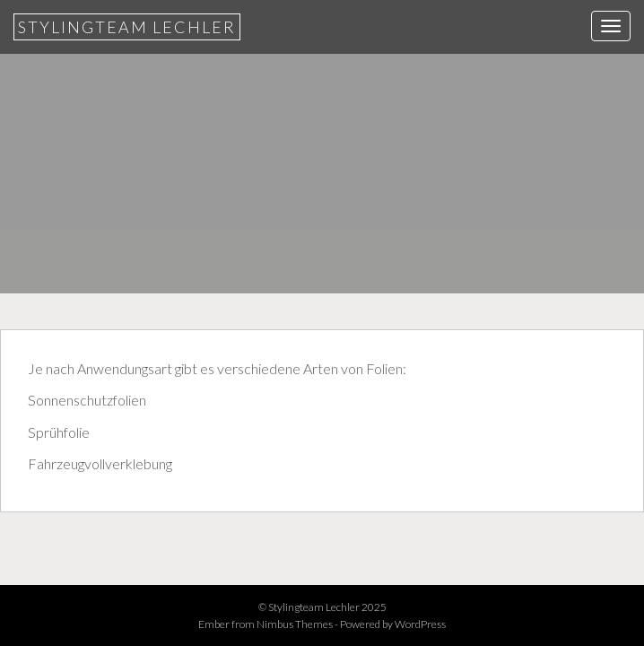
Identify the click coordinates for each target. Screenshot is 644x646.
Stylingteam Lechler (127, 27)
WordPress (420, 624)
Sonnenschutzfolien (87, 400)
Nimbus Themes (295, 624)
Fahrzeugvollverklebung (100, 463)
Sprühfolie (59, 432)
